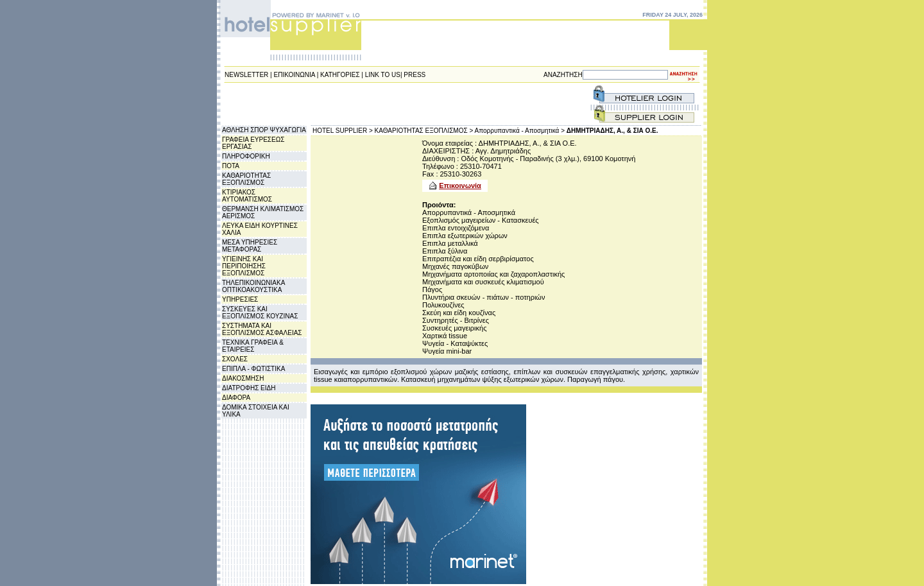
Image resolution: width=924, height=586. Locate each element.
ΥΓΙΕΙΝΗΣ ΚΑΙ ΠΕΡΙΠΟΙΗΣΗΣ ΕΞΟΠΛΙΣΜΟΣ (244, 266)
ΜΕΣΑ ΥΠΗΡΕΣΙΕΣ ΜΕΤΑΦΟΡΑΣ (250, 246)
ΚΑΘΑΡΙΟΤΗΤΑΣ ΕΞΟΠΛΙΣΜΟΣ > (424, 131)
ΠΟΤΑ (231, 166)
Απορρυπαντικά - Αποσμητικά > (520, 131)
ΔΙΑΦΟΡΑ (236, 398)
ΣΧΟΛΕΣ (235, 359)
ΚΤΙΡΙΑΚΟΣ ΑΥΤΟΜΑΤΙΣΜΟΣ (247, 196)
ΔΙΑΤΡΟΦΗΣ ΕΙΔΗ (249, 388)
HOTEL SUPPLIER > (343, 131)
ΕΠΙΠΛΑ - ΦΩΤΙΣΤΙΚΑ (253, 369)
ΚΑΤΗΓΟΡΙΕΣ (340, 75)
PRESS (415, 75)
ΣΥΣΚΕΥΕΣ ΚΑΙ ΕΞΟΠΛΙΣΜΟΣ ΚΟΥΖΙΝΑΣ (260, 313)
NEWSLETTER (246, 75)
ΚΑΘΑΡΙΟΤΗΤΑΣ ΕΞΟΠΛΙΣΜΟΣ (246, 179)
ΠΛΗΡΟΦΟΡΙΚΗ (246, 156)
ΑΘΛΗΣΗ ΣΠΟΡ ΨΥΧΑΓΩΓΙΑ (264, 130)
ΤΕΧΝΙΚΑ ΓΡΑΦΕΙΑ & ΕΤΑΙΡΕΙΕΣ (253, 346)
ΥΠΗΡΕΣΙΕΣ (240, 299)
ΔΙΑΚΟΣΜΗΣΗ (243, 378)
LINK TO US (383, 75)
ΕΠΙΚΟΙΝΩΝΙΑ (295, 75)
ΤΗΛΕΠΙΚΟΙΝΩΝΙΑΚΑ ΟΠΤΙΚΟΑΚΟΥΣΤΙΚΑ (253, 286)
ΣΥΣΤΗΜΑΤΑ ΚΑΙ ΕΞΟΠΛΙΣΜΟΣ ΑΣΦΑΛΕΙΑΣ (262, 329)
